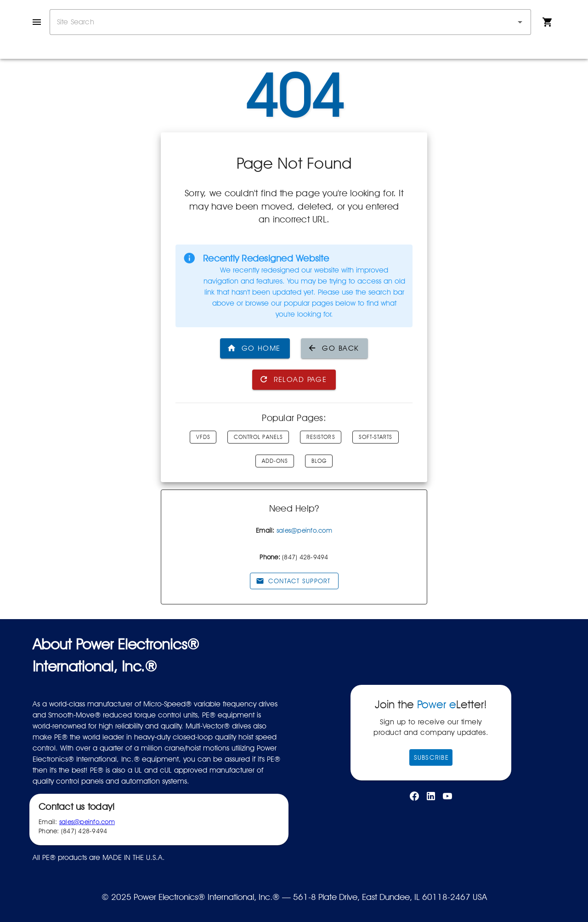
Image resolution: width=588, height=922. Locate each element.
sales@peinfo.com (304, 530)
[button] (520, 22)
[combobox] (290, 22)
